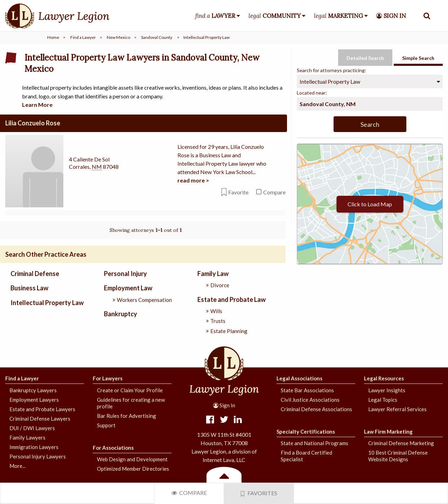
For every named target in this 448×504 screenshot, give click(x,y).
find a (215, 16)
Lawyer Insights (387, 390)
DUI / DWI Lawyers (32, 428)
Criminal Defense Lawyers (40, 418)
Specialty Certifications (306, 431)
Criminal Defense (35, 274)
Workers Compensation (144, 299)
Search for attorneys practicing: (331, 70)
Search (370, 124)
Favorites (259, 493)
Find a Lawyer (83, 37)
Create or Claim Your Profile (130, 390)
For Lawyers (108, 378)
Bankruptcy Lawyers (33, 390)
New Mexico (118, 37)
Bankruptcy (121, 314)
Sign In (224, 405)
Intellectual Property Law (47, 302)
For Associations (113, 447)
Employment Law (128, 288)
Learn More (37, 105)
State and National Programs (314, 443)
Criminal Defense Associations (316, 409)
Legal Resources (384, 378)
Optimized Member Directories (133, 469)
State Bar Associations (307, 390)
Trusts (218, 321)
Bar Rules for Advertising (127, 415)
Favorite (235, 192)
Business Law (29, 288)
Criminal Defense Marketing (401, 443)
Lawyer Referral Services (397, 409)
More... (17, 465)
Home (53, 37)
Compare (189, 493)
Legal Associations (299, 378)
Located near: (312, 93)
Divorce (220, 285)
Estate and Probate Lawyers (42, 409)
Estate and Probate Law (232, 299)
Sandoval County (157, 37)
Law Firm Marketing (388, 431)
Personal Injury (125, 274)
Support (106, 425)
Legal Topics (383, 399)
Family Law (213, 274)
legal (275, 16)
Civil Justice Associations (310, 399)
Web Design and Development (132, 459)
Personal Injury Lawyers (38, 456)
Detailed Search (365, 58)
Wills (216, 311)
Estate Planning (229, 331)
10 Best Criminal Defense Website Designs (398, 456)
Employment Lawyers (34, 399)
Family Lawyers (27, 437)
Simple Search (418, 58)
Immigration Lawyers (34, 447)
